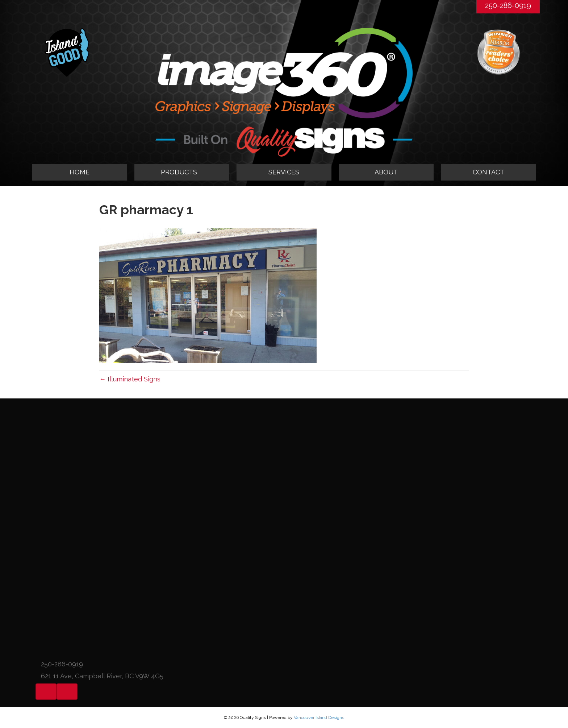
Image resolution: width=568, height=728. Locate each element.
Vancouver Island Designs (319, 717)
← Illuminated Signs (130, 379)
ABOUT (386, 172)
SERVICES (284, 172)
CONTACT (488, 172)
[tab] (182, 172)
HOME (80, 172)
